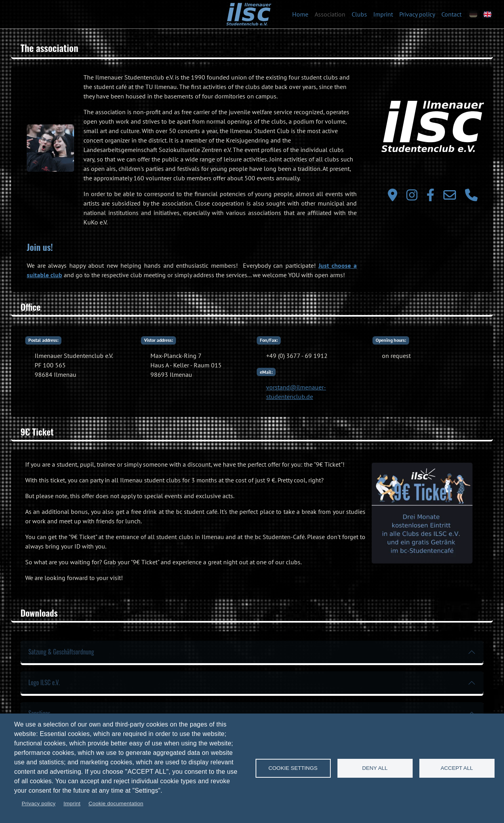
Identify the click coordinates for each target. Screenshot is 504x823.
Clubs (359, 14)
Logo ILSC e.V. (44, 682)
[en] (487, 14)
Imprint (383, 14)
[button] (50, 148)
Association (330, 14)
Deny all (375, 768)
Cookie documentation (116, 804)
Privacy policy (417, 14)
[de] (473, 14)
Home (300, 14)
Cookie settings (293, 768)
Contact (451, 14)
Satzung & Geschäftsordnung (61, 652)
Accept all (457, 768)
